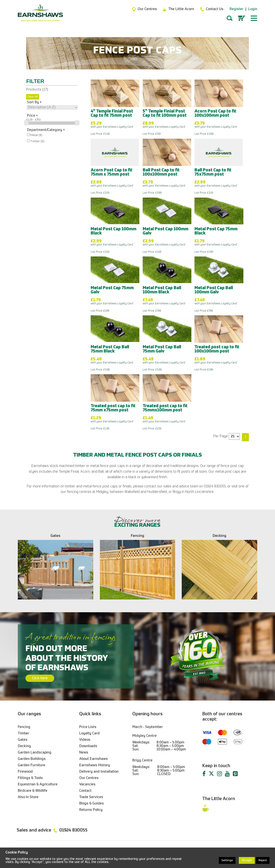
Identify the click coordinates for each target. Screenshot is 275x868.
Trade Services (91, 797)
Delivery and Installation (99, 772)
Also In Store (28, 797)
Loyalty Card (89, 734)
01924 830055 (73, 830)
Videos (85, 740)
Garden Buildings (32, 759)
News (84, 753)
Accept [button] (247, 860)
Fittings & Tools (30, 778)
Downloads (88, 746)
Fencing (24, 727)
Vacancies (87, 784)
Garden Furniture (31, 765)
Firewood (25, 772)
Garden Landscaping (35, 753)
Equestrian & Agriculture (38, 784)
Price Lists (88, 727)
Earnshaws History (95, 765)
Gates (23, 740)
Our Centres (89, 778)
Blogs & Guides (92, 804)
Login (253, 9)
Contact (85, 791)
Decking (24, 746)
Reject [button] (263, 860)
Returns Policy (91, 810)
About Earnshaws (93, 759)
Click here (40, 678)
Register (236, 9)
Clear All (33, 97)
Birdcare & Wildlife (33, 791)
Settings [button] (227, 860)
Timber (23, 734)
